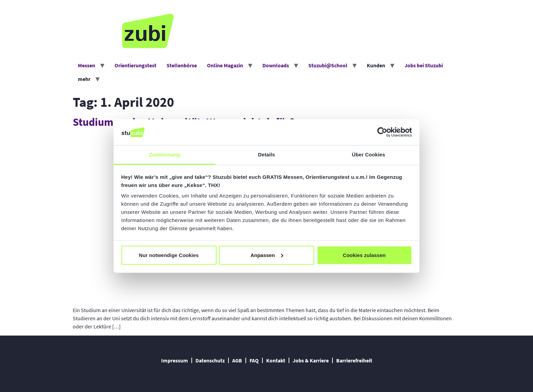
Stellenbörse (182, 65)
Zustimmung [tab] (165, 155)
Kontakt (276, 360)
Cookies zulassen (364, 255)
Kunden (376, 65)
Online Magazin (225, 65)
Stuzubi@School (328, 65)
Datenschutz (210, 360)
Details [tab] (266, 155)
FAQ (254, 360)
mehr (84, 79)
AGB (237, 360)
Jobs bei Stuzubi (424, 65)
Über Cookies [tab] (368, 155)
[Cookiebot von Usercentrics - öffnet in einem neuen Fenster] (382, 132)
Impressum (175, 360)
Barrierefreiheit (354, 360)
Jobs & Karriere (311, 360)
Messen (87, 65)
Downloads (276, 65)
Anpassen (267, 255)
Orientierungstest (135, 65)
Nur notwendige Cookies (169, 255)
